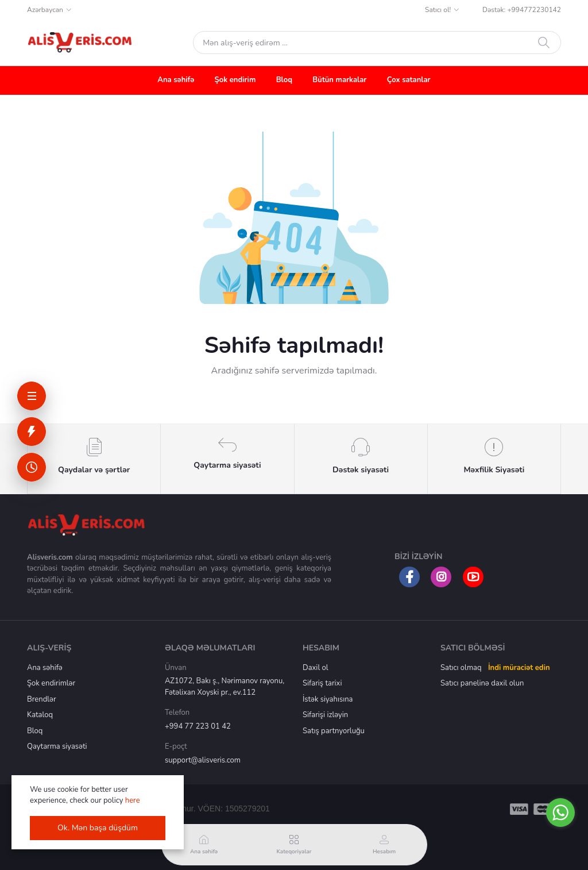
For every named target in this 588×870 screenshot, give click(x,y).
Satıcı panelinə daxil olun (482, 683)
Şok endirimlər (51, 683)
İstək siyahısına (328, 699)
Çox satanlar (409, 80)
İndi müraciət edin (519, 668)
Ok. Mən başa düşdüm (98, 828)
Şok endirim (235, 80)
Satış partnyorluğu (334, 731)
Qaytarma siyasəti (57, 746)
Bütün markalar (339, 80)
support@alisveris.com (203, 760)
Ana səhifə (176, 80)
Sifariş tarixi (322, 683)
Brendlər (42, 699)
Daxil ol (316, 668)
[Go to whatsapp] (560, 813)
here (133, 800)
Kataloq (40, 715)
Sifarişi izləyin (325, 715)
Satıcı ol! (438, 10)
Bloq (284, 80)
